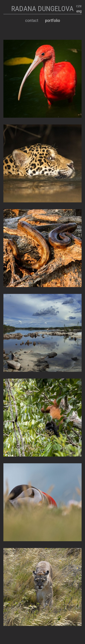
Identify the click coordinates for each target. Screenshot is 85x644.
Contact (32, 20)
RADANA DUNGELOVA (42, 9)
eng (79, 11)
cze (79, 6)
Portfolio (53, 20)
